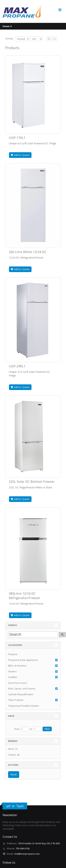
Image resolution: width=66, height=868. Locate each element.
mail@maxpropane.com (27, 854)
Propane (13, 654)
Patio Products (16, 700)
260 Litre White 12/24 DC (28, 252)
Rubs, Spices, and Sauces (22, 688)
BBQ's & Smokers (17, 666)
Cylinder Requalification (21, 694)
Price (11, 716)
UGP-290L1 (17, 366)
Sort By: (9, 39)
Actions (13, 765)
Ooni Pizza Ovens (18, 683)
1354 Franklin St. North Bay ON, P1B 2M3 (39, 843)
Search (12, 625)
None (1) (13, 749)
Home (6, 26)
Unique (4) (14, 755)
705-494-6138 (23, 848)
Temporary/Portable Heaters (24, 706)
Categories (15, 645)
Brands (13, 741)
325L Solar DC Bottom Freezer (32, 482)
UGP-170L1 (17, 138)
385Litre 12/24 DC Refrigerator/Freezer (25, 596)
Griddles (13, 677)
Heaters (12, 671)
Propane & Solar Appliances (23, 660)
